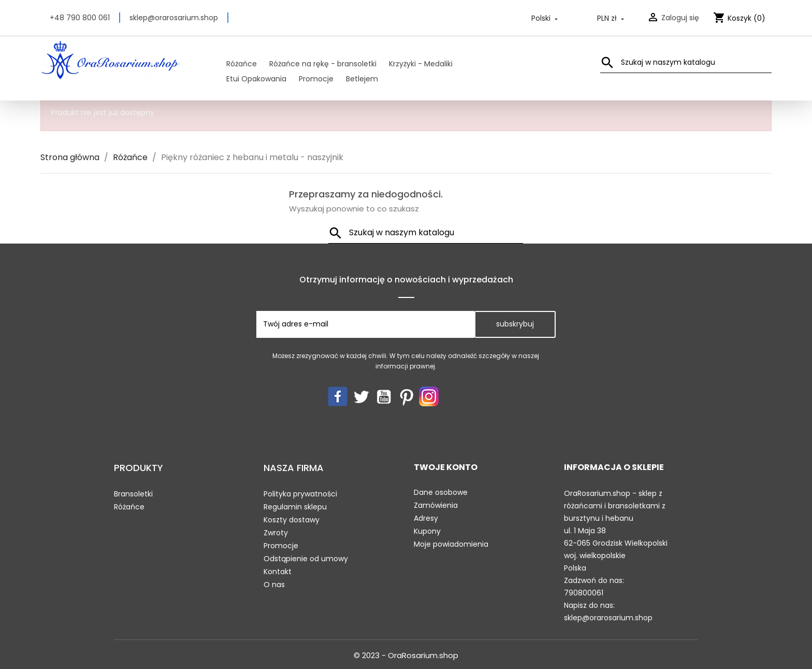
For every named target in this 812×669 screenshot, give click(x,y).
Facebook (338, 396)
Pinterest (406, 396)
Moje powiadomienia (451, 544)
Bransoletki (133, 494)
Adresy (426, 518)
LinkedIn (452, 396)
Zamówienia (436, 505)
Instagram (429, 396)
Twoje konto (446, 467)
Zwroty (276, 533)
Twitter (360, 396)
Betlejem (362, 79)
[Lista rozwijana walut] (612, 18)
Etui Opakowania (256, 79)
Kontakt (278, 572)
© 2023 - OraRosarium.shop (406, 655)
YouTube (383, 396)
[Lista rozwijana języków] (546, 18)
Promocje (316, 79)
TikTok (474, 396)
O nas (274, 585)
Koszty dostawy (292, 520)
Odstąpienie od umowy (306, 559)
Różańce (242, 64)
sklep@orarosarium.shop (174, 18)
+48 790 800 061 (80, 18)
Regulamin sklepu (295, 507)
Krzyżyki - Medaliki (421, 64)
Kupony (427, 531)
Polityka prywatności (300, 494)
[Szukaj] (686, 62)
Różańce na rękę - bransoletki (323, 64)
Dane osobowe (441, 492)
